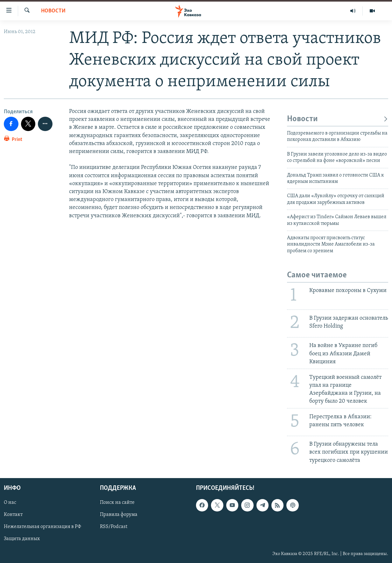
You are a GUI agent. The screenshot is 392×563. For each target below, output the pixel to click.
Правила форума (119, 515)
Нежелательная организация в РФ (42, 527)
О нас (10, 503)
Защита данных (22, 539)
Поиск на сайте (117, 503)
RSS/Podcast (114, 527)
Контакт (13, 515)
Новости (53, 11)
